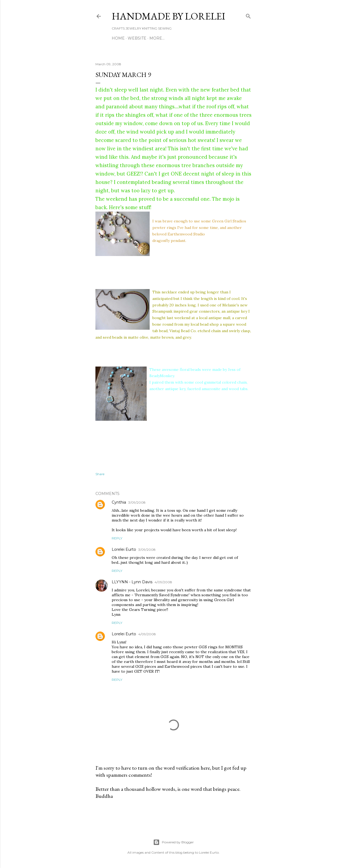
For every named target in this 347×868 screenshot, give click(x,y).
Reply (117, 538)
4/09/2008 (163, 582)
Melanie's (231, 305)
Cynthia (119, 502)
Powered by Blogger (173, 842)
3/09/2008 (137, 502)
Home (118, 38)
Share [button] (100, 474)
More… (157, 38)
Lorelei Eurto (124, 549)
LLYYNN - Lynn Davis (132, 582)
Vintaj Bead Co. (183, 331)
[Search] (248, 15)
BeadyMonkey (162, 376)
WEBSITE (137, 38)
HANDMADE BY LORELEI (168, 16)
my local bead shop (202, 324)
